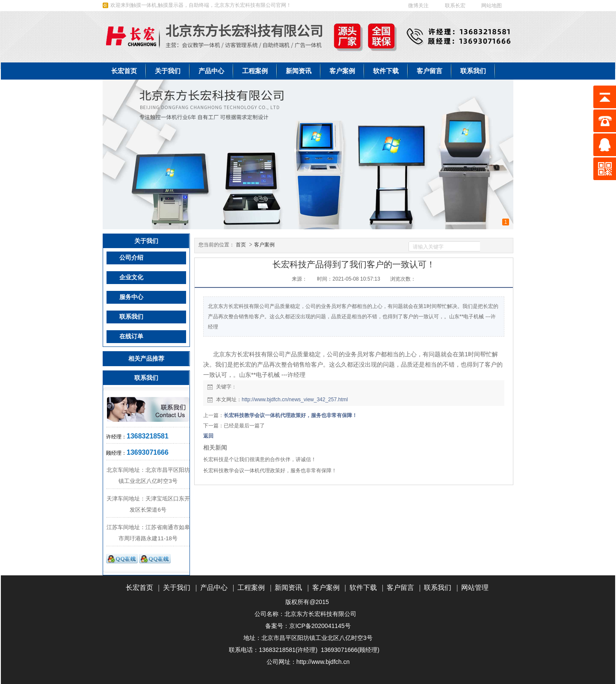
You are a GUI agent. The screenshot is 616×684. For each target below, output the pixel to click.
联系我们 (438, 588)
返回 (208, 436)
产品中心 (214, 588)
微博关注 (418, 6)
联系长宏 (455, 6)
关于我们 (177, 588)
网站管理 (475, 588)
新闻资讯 (288, 588)
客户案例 (264, 245)
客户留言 (400, 588)
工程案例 (251, 588)
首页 (241, 245)
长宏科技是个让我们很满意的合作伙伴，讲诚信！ (260, 459)
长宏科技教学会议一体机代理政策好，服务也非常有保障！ (290, 415)
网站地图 (492, 6)
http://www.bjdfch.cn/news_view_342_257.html (295, 400)
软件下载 (363, 588)
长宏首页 (139, 588)
